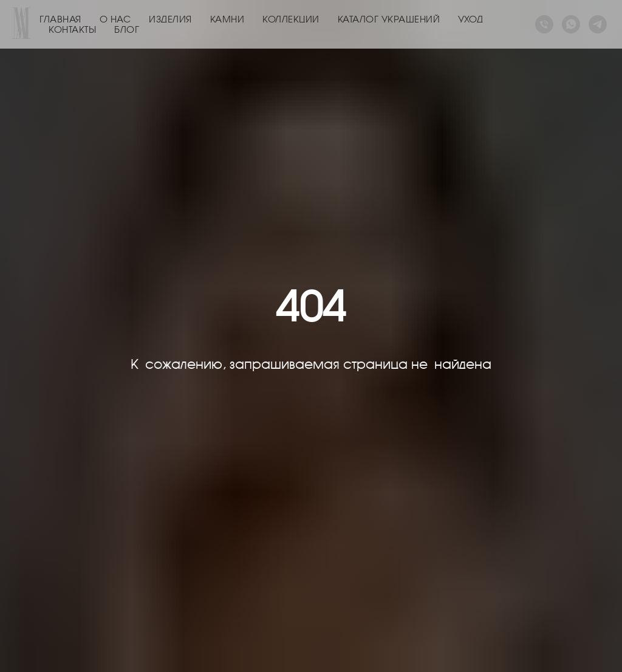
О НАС (115, 19)
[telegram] (598, 24)
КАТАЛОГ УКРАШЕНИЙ (389, 19)
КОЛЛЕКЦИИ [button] (291, 19)
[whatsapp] (571, 24)
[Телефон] (544, 24)
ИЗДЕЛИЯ (170, 19)
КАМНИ (227, 19)
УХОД (470, 19)
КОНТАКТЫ (72, 29)
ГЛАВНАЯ (60, 19)
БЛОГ (127, 29)
